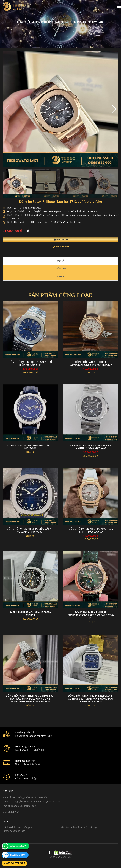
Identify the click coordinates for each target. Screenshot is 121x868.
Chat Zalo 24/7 (17, 855)
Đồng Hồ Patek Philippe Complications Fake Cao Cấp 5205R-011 (91, 615)
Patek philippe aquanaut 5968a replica (30, 614)
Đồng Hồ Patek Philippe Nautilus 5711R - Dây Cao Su (91, 530)
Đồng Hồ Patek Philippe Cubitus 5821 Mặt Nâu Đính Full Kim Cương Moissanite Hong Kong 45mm (30, 699)
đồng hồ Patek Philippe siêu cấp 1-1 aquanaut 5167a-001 (30, 530)
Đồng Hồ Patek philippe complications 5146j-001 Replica (91, 363)
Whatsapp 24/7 (18, 846)
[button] (114, 109)
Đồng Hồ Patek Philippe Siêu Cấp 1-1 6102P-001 (30, 447)
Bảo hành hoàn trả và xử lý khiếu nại (79, 827)
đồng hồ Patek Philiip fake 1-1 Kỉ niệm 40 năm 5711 (30, 363)
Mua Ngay (61, 239)
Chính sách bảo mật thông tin (17, 827)
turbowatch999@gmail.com (23, 806)
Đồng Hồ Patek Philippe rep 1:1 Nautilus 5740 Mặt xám (91, 447)
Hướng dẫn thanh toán (14, 831)
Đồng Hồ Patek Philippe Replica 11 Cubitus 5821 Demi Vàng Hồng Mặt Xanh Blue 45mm (91, 699)
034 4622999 (61, 246)
